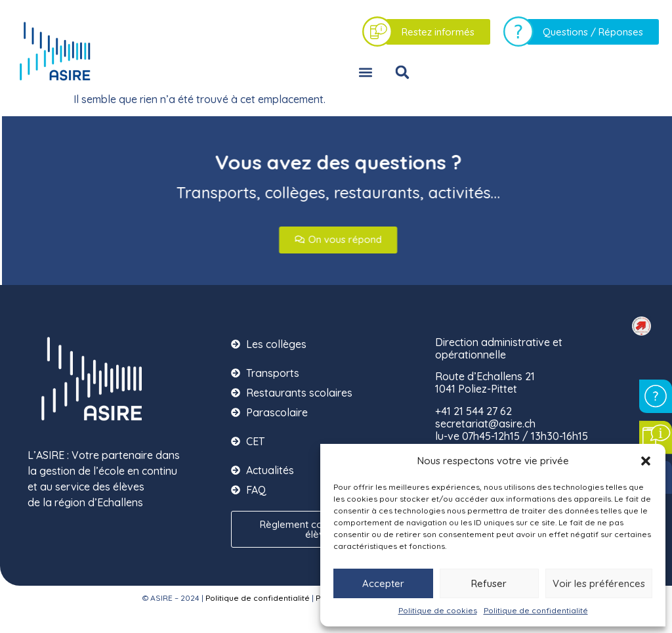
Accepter (383, 583)
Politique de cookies (438, 610)
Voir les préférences (599, 583)
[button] (646, 461)
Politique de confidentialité (536, 610)
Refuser (489, 583)
